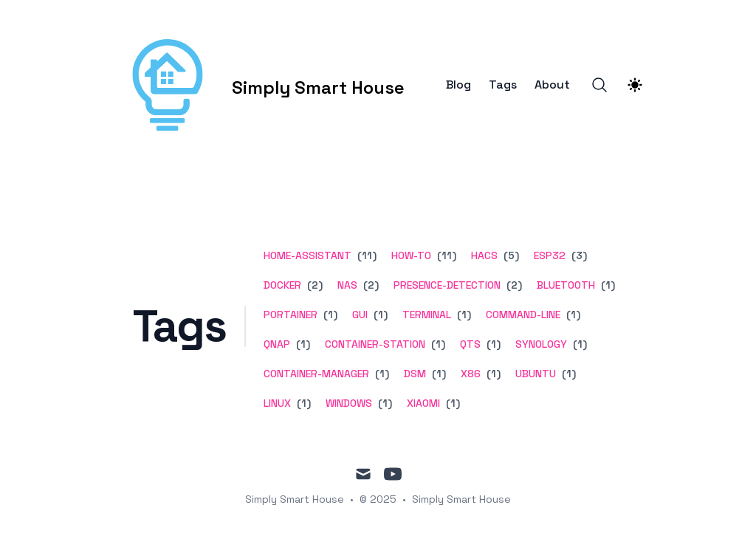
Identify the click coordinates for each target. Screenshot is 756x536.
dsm (415, 374)
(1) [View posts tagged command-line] (572, 315)
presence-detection (447, 285)
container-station (375, 344)
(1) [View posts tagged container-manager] (381, 374)
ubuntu (536, 374)
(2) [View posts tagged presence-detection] (513, 285)
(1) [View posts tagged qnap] (302, 344)
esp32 (550, 255)
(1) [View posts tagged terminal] (463, 315)
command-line (523, 315)
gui (360, 315)
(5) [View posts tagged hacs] (510, 255)
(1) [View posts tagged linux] (302, 403)
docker (282, 285)
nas (347, 285)
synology (541, 344)
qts (470, 344)
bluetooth (566, 285)
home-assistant (307, 255)
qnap (277, 344)
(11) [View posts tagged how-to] (445, 255)
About (552, 85)
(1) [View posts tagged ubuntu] (567, 374)
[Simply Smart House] (258, 85)
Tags (503, 85)
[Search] (599, 85)
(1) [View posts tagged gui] (379, 315)
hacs (484, 255)
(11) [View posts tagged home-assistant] (365, 255)
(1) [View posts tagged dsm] (437, 374)
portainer (291, 315)
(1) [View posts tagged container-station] (437, 344)
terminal (427, 315)
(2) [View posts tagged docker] (313, 285)
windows (349, 403)
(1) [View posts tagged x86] (492, 374)
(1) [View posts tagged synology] (578, 344)
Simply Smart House (461, 499)
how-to (411, 255)
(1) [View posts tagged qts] (492, 344)
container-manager (316, 374)
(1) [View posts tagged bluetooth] (606, 285)
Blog (458, 85)
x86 (471, 374)
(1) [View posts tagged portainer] (329, 315)
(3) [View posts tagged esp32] (578, 255)
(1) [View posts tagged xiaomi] (451, 403)
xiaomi (423, 403)
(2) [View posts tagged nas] (370, 285)
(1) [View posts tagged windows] (384, 403)
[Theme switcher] (635, 85)
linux (277, 403)
